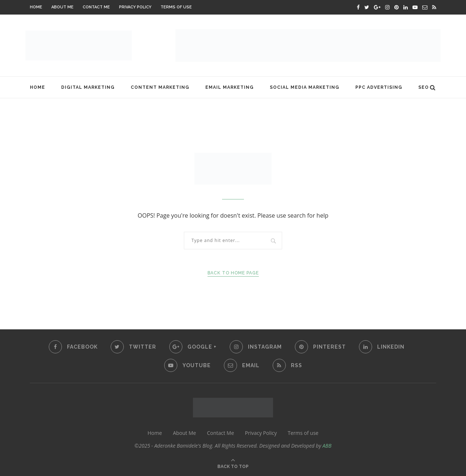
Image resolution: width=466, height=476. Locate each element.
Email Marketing (230, 87)
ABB (327, 446)
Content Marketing (160, 87)
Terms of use (176, 7)
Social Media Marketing (305, 87)
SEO (424, 87)
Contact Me (96, 7)
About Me (62, 7)
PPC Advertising (379, 87)
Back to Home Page (233, 273)
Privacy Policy (135, 7)
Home (36, 7)
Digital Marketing (88, 87)
